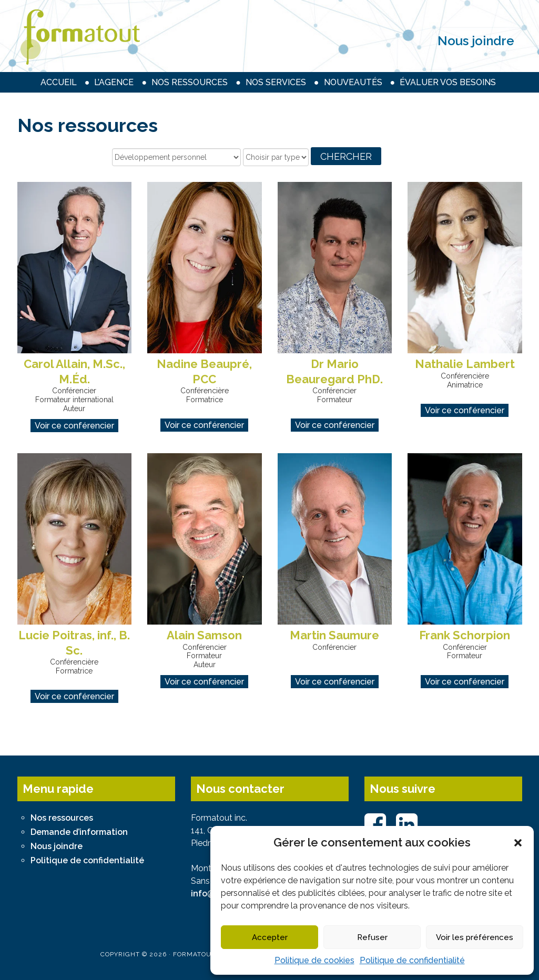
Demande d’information (79, 832)
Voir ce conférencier (74, 426)
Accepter (270, 937)
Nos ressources (62, 818)
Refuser (372, 937)
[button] (518, 843)
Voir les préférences (475, 937)
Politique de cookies (314, 960)
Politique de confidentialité (412, 960)
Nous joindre (476, 41)
